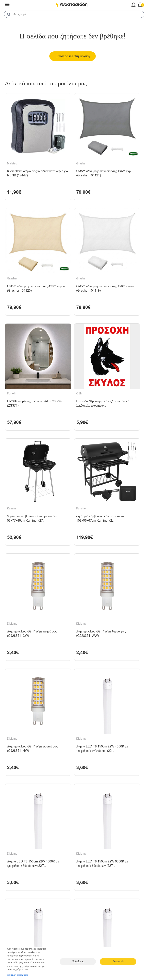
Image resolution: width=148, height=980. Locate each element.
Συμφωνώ (118, 961)
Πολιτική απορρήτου (18, 975)
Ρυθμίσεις (78, 961)
